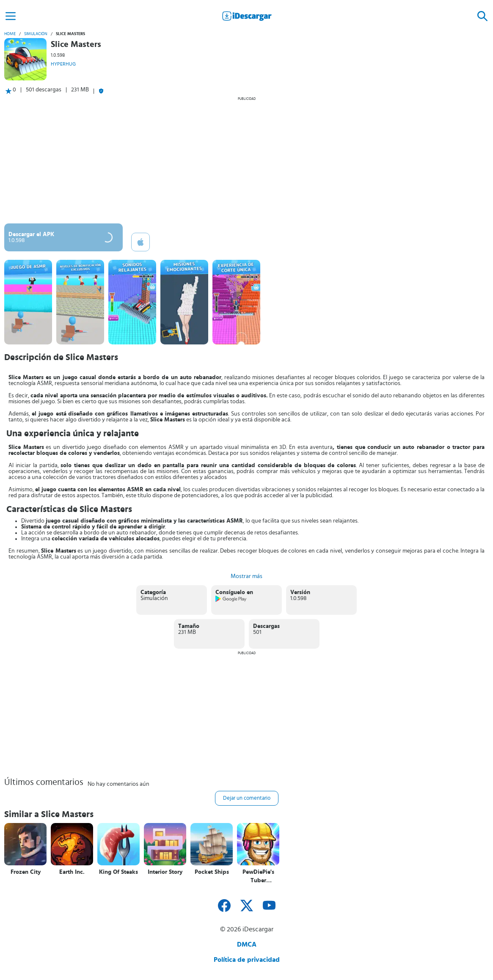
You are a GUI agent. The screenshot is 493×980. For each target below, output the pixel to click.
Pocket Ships (212, 872)
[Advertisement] (246, 160)
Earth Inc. (72, 872)
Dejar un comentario (247, 798)
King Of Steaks (118, 872)
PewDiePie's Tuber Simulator (258, 877)
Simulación (36, 34)
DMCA (247, 944)
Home (10, 34)
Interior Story (165, 872)
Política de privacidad (247, 960)
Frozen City (26, 872)
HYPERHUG (63, 64)
